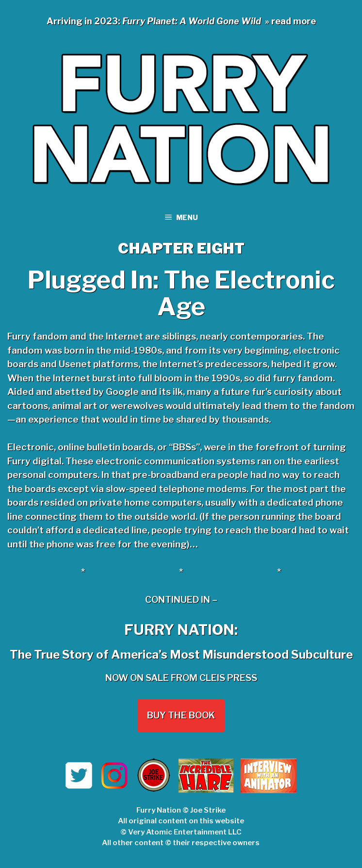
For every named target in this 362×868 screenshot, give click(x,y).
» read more (290, 21)
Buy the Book (181, 715)
